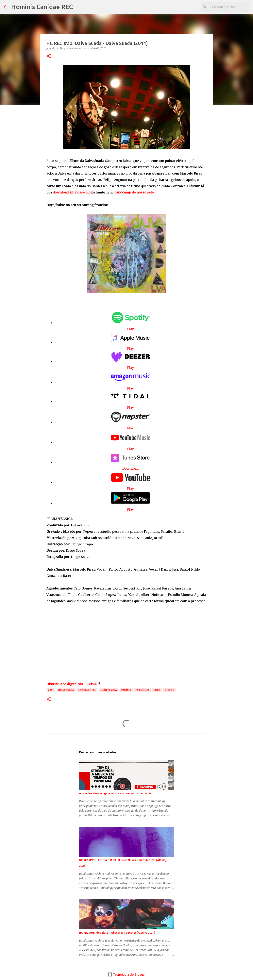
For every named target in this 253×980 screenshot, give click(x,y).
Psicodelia (142, 690)
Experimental (87, 690)
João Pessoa (109, 690)
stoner (169, 690)
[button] (49, 56)
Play (130, 329)
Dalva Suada (66, 690)
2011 (51, 690)
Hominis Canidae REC (42, 7)
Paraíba (126, 690)
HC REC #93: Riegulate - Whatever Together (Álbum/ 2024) (117, 933)
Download (130, 468)
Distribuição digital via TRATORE (73, 684)
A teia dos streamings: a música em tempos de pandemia (115, 793)
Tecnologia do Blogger (127, 974)
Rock (157, 690)
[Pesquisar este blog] (229, 7)
